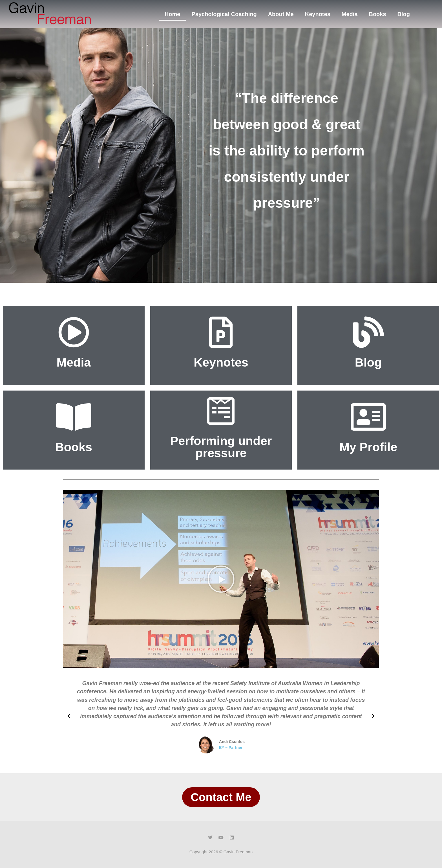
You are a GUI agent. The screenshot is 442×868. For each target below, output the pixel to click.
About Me (281, 14)
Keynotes (318, 14)
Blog (404, 14)
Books (377, 14)
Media (350, 14)
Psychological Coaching (224, 14)
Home (173, 14)
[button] (221, 579)
